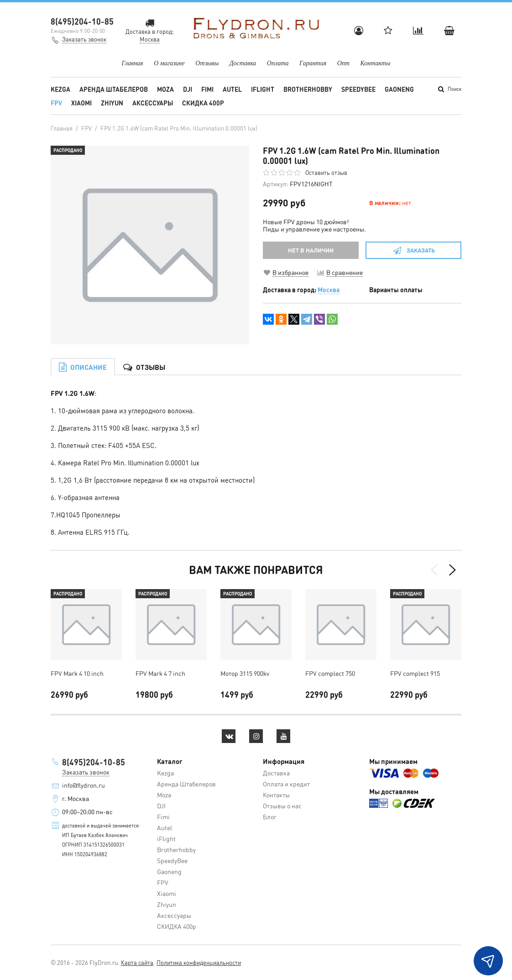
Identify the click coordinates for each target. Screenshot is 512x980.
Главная (133, 63)
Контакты (375, 63)
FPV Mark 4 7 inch (160, 673)
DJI (188, 89)
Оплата (278, 63)
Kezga (60, 89)
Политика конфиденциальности (199, 962)
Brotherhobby (308, 89)
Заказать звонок (84, 39)
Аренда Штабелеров (114, 89)
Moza (165, 89)
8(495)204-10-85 (82, 21)
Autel (232, 89)
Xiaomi (81, 103)
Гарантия (313, 63)
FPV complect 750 (330, 673)
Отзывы (207, 63)
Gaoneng (399, 89)
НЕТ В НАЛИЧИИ (311, 250)
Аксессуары (153, 103)
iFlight (263, 89)
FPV (56, 103)
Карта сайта (137, 962)
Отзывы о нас (282, 806)
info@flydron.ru (84, 785)
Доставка (243, 63)
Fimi (207, 89)
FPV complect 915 (415, 673)
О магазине (169, 63)
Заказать (413, 250)
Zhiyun (112, 103)
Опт (343, 63)
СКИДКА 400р (203, 103)
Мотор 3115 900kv (245, 673)
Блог (270, 817)
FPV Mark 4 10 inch (77, 673)
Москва (329, 290)
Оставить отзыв (326, 172)
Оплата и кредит (286, 784)
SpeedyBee (358, 89)
